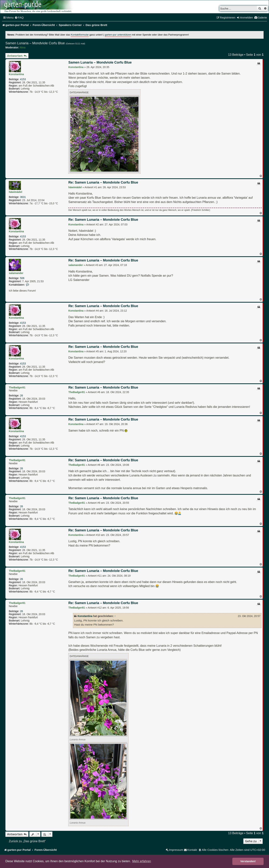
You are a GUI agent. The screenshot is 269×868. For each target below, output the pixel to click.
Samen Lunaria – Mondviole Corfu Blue (35, 43)
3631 (23, 197)
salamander (16, 273)
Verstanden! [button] (248, 861)
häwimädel (16, 192)
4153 (23, 79)
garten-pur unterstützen (118, 35)
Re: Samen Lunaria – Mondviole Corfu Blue (103, 182)
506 (22, 278)
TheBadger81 (17, 387)
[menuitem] (19, 18)
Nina (23, 47)
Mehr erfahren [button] (142, 861)
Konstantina (16, 74)
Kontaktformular (80, 35)
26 (22, 395)
